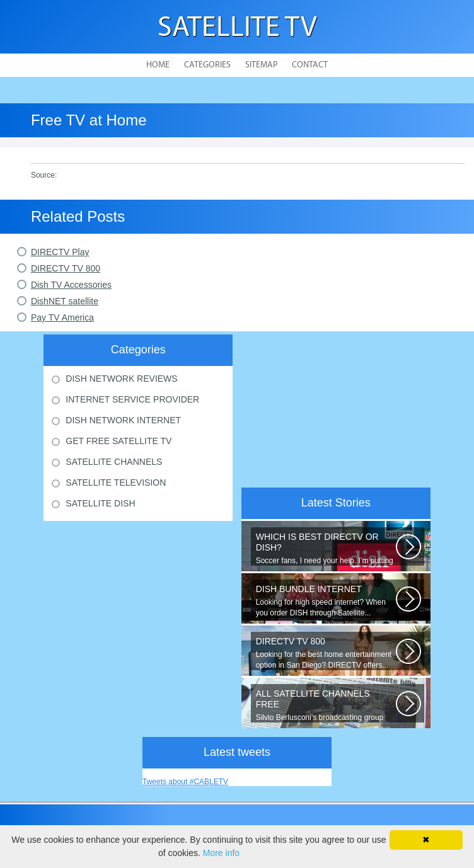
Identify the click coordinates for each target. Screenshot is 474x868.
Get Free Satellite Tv (118, 441)
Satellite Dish (100, 503)
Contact (310, 65)
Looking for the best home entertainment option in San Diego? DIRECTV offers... (326, 653)
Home (158, 65)
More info (221, 853)
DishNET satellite (65, 301)
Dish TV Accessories (71, 285)
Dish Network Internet (123, 420)
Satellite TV (237, 29)
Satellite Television (116, 483)
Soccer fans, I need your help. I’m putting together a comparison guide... (326, 549)
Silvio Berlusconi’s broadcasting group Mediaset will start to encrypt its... (326, 705)
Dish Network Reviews (121, 379)
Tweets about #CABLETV (185, 782)
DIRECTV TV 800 (66, 268)
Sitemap (261, 65)
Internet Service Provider (132, 399)
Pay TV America (62, 317)
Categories (207, 65)
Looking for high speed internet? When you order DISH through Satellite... (326, 601)
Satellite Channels (114, 462)
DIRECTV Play (60, 252)
